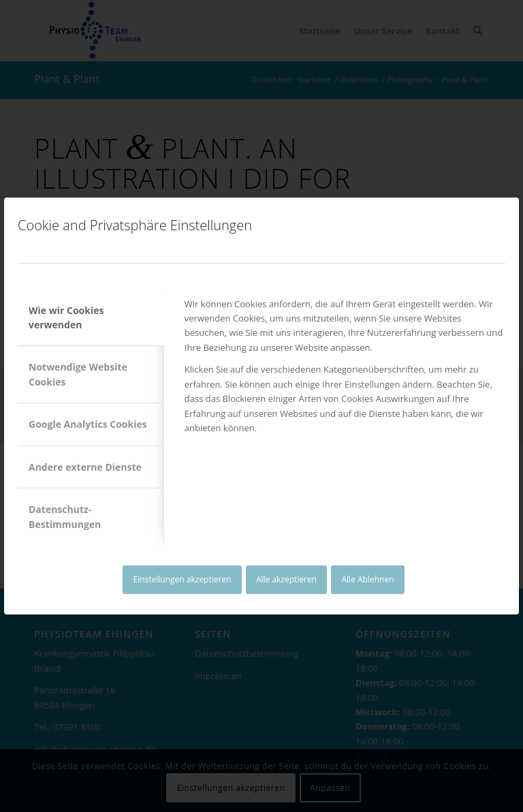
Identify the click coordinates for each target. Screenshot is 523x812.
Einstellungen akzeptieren (182, 579)
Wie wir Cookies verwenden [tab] (66, 317)
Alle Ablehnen (368, 579)
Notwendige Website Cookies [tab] (78, 374)
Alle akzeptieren (286, 579)
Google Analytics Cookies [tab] (88, 424)
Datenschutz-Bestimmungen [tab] (65, 516)
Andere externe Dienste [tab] (85, 467)
